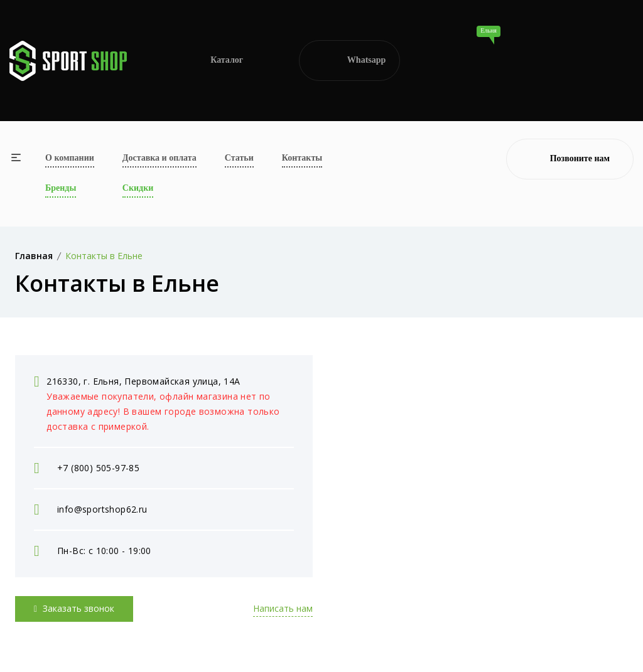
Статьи (239, 158)
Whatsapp (349, 61)
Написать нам (283, 608)
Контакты (302, 158)
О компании (70, 158)
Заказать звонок (74, 608)
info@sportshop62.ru (102, 509)
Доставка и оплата (159, 158)
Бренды (61, 188)
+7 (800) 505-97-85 (98, 468)
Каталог (213, 61)
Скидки (138, 188)
